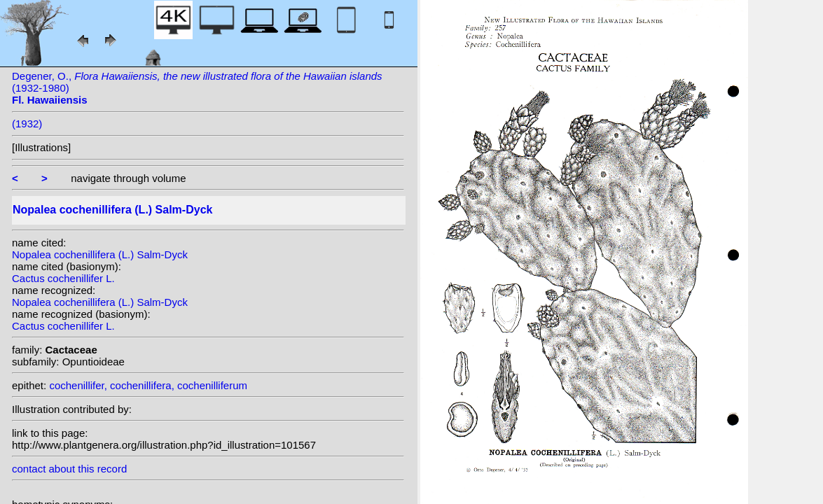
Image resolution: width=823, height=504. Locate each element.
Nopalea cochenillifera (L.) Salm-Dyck (100, 254)
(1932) (27, 124)
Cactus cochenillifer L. (63, 278)
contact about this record (69, 469)
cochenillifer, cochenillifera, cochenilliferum (148, 385)
